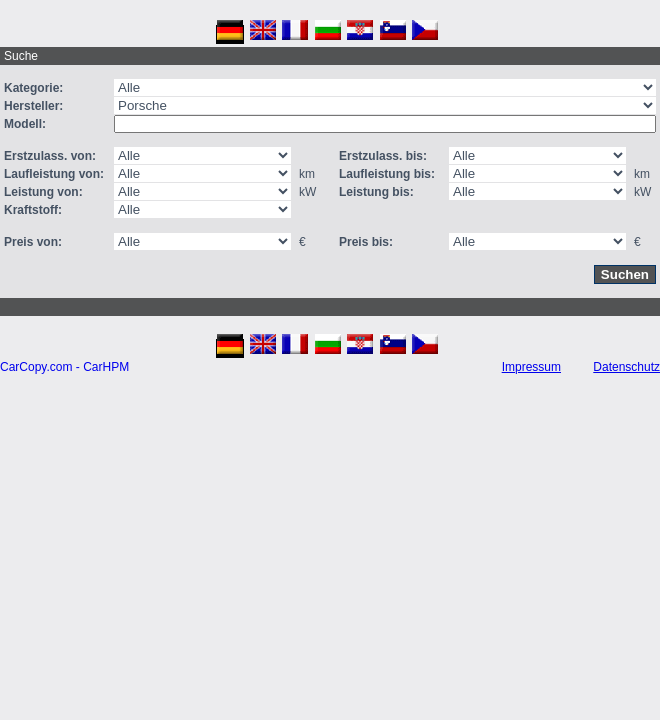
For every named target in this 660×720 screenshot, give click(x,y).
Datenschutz (626, 367)
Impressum (531, 367)
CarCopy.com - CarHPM (64, 367)
